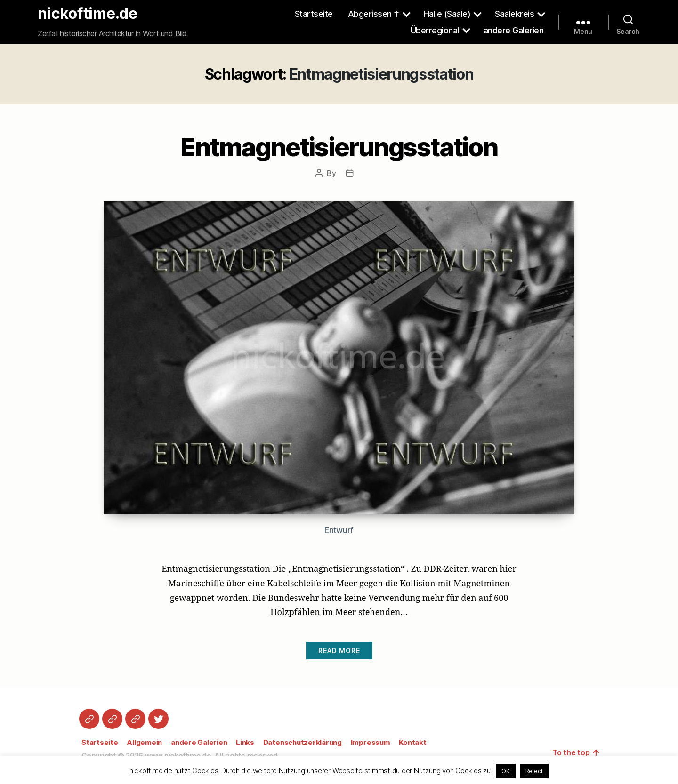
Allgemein (144, 742)
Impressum (371, 742)
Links (245, 742)
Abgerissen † (374, 14)
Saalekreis (514, 14)
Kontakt (412, 742)
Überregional (435, 30)
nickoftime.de (88, 14)
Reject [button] (534, 771)
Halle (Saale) (447, 14)
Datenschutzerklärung (303, 742)
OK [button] (506, 771)
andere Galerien (514, 30)
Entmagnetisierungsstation (339, 147)
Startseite (314, 14)
